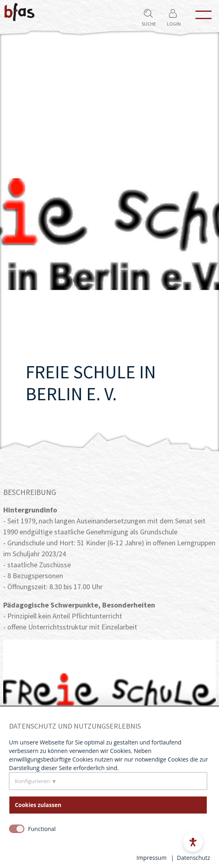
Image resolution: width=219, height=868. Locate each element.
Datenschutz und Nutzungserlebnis (75, 726)
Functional (42, 829)
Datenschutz (194, 858)
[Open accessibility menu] (193, 842)
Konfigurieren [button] (33, 781)
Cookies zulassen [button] (38, 805)
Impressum (151, 858)
